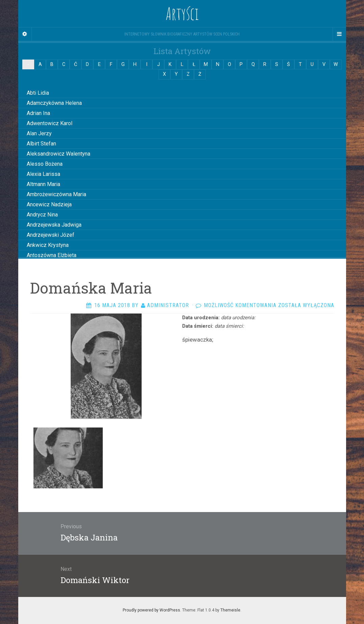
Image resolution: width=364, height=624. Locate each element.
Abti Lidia (38, 93)
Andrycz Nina (42, 215)
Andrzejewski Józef (51, 235)
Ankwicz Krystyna (48, 245)
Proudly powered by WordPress (151, 610)
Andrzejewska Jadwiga (54, 225)
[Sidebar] (25, 34)
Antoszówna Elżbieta (52, 255)
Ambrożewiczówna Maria (56, 194)
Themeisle (230, 610)
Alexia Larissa (43, 174)
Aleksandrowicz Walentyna (58, 154)
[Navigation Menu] (339, 34)
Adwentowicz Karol (50, 123)
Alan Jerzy (39, 133)
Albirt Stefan (41, 144)
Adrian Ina (38, 113)
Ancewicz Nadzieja (49, 204)
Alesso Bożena (45, 164)
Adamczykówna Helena (54, 103)
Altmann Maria (43, 184)
